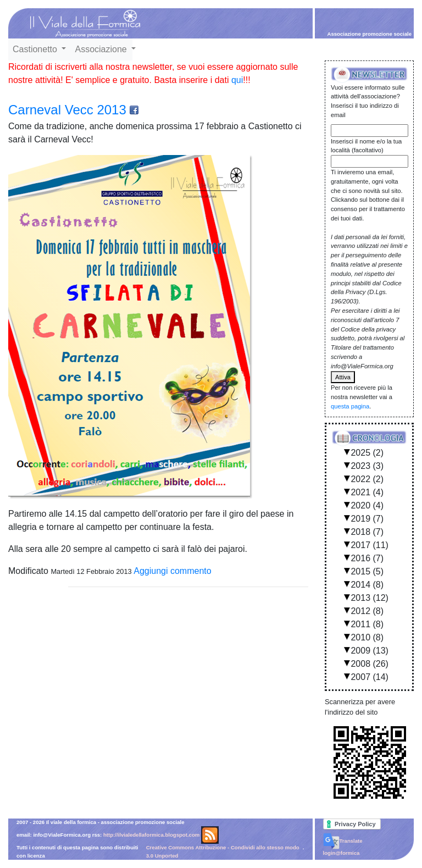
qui (237, 80)
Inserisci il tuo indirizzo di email (365, 110)
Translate (343, 841)
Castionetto (36, 49)
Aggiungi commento (172, 571)
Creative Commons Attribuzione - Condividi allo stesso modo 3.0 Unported (223, 851)
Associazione (102, 49)
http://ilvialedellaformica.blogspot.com (151, 835)
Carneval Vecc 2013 (67, 110)
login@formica (342, 853)
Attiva (343, 377)
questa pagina (350, 406)
